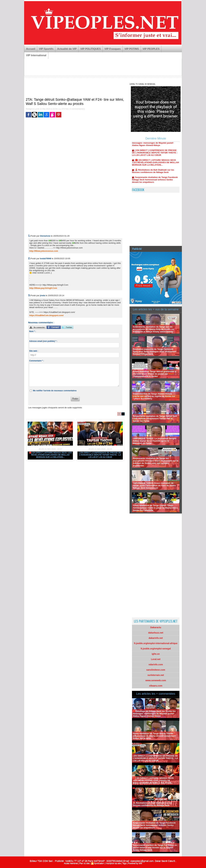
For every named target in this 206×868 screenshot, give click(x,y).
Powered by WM (135, 863)
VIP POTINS (132, 49)
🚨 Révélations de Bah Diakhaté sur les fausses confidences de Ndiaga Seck (153, 172)
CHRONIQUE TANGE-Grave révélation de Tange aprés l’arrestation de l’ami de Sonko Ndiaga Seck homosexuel (154, 485)
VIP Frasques (113, 49)
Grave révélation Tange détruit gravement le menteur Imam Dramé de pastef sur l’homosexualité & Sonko (155, 374)
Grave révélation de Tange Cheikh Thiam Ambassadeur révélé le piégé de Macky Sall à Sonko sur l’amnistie (155, 508)
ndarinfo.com (156, 664)
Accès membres (71, 863)
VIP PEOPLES (151, 49)
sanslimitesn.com (156, 670)
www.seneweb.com (156, 680)
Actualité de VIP (67, 49)
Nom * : (33, 331)
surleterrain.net (156, 675)
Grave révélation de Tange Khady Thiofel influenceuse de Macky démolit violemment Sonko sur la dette (154, 736)
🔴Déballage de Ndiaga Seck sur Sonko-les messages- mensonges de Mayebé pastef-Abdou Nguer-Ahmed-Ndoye (155, 144)
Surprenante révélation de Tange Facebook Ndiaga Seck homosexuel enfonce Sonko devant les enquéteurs (155, 181)
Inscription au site (113, 863)
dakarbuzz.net (156, 633)
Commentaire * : (37, 361)
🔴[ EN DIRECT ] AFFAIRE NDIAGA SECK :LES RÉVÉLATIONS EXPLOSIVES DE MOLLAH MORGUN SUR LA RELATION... (50, 455)
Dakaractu (156, 627)
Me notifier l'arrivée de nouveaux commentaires (55, 391)
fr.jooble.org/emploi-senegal (156, 649)
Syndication (99, 863)
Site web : (34, 351)
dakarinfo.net (156, 638)
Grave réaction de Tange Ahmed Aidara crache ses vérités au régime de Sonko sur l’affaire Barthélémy (154, 396)
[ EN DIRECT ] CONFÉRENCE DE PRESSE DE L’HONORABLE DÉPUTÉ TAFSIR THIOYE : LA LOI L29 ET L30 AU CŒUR (100, 455)
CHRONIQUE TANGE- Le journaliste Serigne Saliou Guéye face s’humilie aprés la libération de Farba (155, 441)
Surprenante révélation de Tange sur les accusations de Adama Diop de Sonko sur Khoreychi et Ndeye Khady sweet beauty (154, 329)
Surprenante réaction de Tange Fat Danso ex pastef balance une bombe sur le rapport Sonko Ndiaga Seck (155, 848)
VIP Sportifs (46, 49)
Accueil (31, 49)
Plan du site (84, 863)
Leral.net (156, 659)
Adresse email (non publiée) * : (43, 341)
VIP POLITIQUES (91, 49)
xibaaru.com (156, 686)
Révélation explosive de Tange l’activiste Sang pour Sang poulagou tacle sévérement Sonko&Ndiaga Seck (155, 352)
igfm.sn (156, 654)
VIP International (36, 55)
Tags (124, 863)
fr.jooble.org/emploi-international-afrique (156, 643)
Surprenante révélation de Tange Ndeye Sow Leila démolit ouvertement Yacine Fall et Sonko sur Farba (155, 418)
